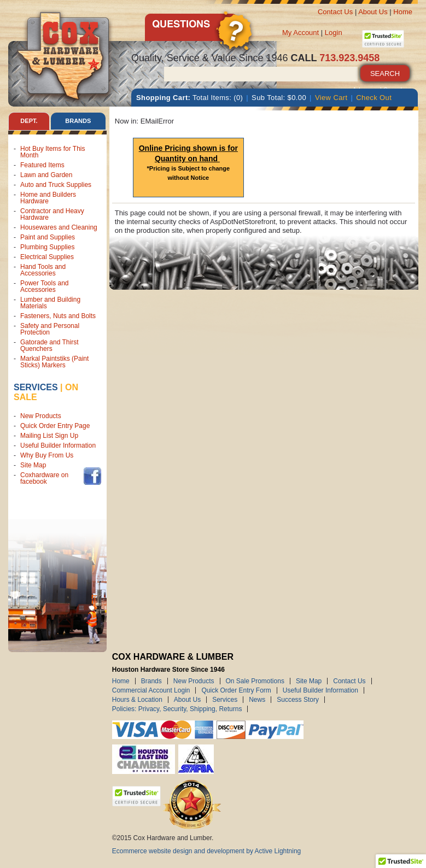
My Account (300, 33)
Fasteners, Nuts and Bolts (58, 316)
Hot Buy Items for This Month (52, 152)
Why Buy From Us (47, 455)
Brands (151, 681)
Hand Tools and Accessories (43, 270)
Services (36, 387)
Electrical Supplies (47, 257)
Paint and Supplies (48, 237)
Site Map (33, 465)
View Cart (331, 98)
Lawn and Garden (46, 175)
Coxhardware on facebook (44, 478)
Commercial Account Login (151, 690)
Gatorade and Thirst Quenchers (49, 345)
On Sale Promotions (255, 681)
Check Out (374, 98)
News (257, 700)
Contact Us (335, 12)
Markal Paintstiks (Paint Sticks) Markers (54, 362)
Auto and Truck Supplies (56, 185)
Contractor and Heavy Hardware (52, 214)
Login (334, 33)
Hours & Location (137, 700)
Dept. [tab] (29, 121)
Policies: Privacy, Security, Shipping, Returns (177, 709)
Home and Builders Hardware (48, 198)
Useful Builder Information (58, 445)
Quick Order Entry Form (236, 690)
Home (403, 12)
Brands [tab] (78, 121)
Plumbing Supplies (47, 247)
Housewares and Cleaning (59, 227)
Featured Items (42, 165)
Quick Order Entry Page (55, 426)
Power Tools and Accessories (45, 286)
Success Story (298, 700)
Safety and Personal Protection (50, 329)
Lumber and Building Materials (50, 303)
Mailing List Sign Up (49, 436)
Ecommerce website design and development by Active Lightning (207, 851)
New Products (41, 416)
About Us (373, 12)
